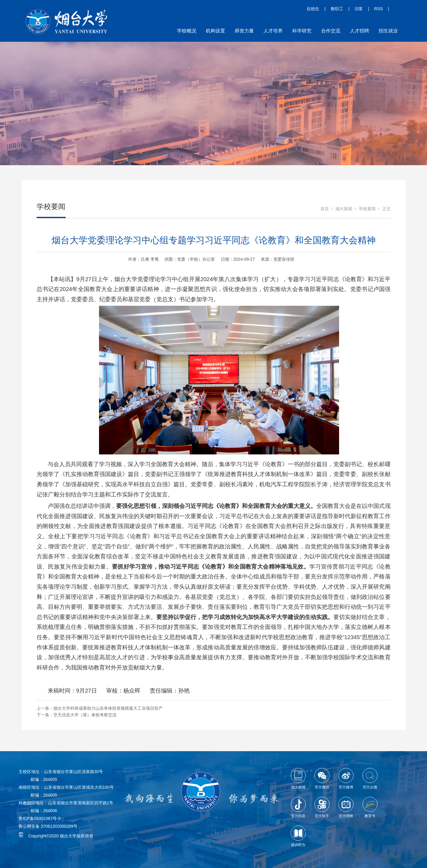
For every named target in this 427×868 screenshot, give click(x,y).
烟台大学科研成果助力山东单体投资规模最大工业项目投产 (108, 708)
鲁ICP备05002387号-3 (40, 818)
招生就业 (388, 31)
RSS (379, 9)
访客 (359, 9)
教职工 (337, 9)
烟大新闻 (344, 209)
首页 (325, 209)
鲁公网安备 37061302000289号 (48, 826)
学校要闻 (367, 209)
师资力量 (244, 31)
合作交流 (331, 31)
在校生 (313, 9)
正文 (386, 209)
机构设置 (215, 31)
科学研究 (302, 31)
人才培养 (273, 31)
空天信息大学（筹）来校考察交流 (85, 715)
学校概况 (187, 31)
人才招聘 (359, 31)
